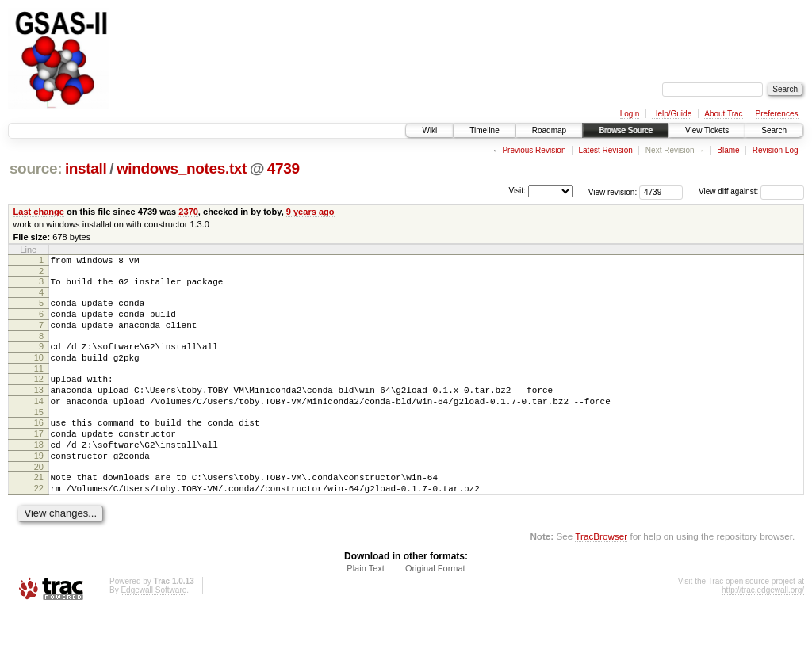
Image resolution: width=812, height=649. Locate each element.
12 (39, 395)
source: (36, 168)
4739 (283, 168)
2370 (188, 212)
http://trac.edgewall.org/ (763, 628)
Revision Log (776, 150)
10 (39, 372)
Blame (728, 150)
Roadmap (549, 130)
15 (39, 436)
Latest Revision (605, 150)
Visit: (517, 191)
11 (39, 385)
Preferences (777, 114)
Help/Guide (672, 114)
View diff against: (751, 191)
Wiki (429, 130)
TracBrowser (601, 574)
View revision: (613, 191)
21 (39, 510)
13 (39, 409)
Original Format (435, 606)
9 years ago (310, 212)
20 (39, 500)
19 (39, 487)
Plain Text (366, 606)
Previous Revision (534, 150)
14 (39, 422)
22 (39, 524)
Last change (39, 212)
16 (39, 446)
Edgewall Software (153, 628)
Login (630, 114)
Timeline (484, 130)
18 (39, 473)
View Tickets (707, 130)
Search (774, 130)
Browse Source (626, 130)
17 (39, 460)
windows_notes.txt (182, 168)
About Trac (723, 114)
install (86, 168)
